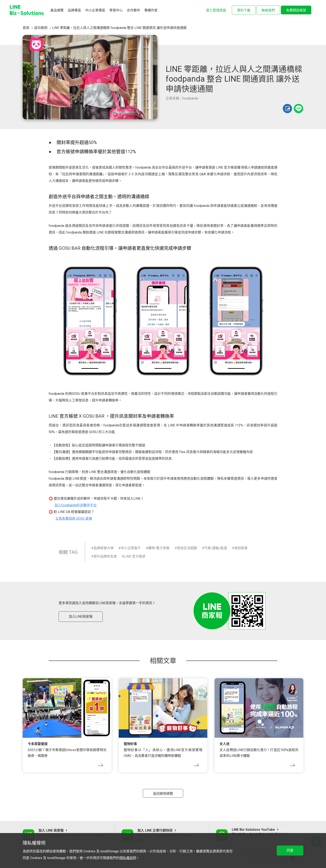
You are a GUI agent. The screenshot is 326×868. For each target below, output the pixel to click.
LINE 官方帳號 (135, 556)
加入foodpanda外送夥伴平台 (76, 505)
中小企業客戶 (131, 548)
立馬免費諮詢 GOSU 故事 (74, 518)
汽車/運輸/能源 (216, 548)
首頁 (26, 28)
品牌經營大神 (104, 548)
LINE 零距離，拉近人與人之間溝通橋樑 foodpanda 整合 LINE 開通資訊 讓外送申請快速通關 (119, 28)
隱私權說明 (128, 858)
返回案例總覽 (163, 794)
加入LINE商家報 (81, 617)
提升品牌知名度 (105, 556)
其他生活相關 (187, 548)
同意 (290, 850)
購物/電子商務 (159, 548)
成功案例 (41, 28)
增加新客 (241, 548)
